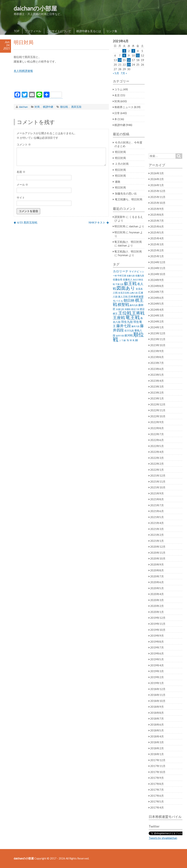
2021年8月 (157, 499)
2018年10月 (158, 701)
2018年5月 (157, 730)
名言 (117, 95)
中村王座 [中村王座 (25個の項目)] (122, 276)
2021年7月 (157, 505)
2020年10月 (158, 558)
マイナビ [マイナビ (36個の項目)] (134, 271)
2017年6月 (157, 796)
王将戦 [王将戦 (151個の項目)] (138, 313)
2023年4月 (157, 381)
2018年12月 (158, 689)
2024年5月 (157, 304)
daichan (23, 107)
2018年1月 (157, 754)
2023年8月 (157, 357)
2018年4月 (157, 736)
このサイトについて (59, 31)
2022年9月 (157, 422)
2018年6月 (157, 725)
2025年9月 (157, 209)
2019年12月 (158, 618)
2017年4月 (157, 807)
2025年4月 (157, 238)
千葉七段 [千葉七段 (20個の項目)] (119, 284)
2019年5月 (157, 659)
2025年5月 (157, 232)
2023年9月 (157, 351)
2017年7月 (157, 790)
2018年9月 (157, 707)
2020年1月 (157, 612)
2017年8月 (157, 784)
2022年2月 (157, 464)
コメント (24, 144)
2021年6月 (157, 511)
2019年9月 (157, 636)
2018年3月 (157, 742)
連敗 (118, 182)
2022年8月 (157, 428)
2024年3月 (157, 315)
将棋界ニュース (124, 107)
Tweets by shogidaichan (163, 838)
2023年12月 (158, 333)
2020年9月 (157, 564)
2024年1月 (157, 327)
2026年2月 (157, 179)
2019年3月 (157, 671)
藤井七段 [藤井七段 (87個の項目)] (124, 326)
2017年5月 (157, 801)
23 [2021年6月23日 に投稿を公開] (129, 65)
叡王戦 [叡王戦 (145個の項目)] (130, 283)
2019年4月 (157, 665)
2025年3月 (157, 244)
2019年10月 (158, 630)
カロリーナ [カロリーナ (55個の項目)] (121, 271)
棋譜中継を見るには (89, 31)
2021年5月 (157, 517)
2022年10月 (158, 416)
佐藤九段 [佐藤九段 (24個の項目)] (140, 276)
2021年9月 (157, 493)
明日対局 (120, 152)
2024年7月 (157, 292)
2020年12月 (158, 547)
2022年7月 (157, 434)
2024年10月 (158, 274)
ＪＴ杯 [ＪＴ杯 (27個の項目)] (122, 340)
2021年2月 (157, 535)
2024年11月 (158, 268)
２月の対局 (122, 164)
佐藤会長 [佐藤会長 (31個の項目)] (118, 279)
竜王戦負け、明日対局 (128, 242)
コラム (118, 89)
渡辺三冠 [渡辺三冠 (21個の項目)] (135, 309)
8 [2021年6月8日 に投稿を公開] (124, 55)
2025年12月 (158, 191)
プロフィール (33, 31)
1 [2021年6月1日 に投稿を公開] (124, 51)
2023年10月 (158, 345)
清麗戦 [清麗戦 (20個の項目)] (128, 309)
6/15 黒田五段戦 (27, 222)
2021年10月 (158, 487)
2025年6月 (157, 226)
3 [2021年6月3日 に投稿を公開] (133, 51)
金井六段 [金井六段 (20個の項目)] (120, 336)
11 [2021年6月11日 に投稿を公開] (138, 55)
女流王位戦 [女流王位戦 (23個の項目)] (124, 293)
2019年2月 (157, 677)
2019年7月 (157, 647)
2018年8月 (157, 713)
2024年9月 (157, 280)
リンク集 (112, 31)
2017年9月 (157, 778)
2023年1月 (157, 398)
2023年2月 (157, 393)
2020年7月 (157, 576)
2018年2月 (157, 748)
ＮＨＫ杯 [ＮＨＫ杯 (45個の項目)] (132, 340)
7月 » (124, 73)
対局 (37, 107)
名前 (21, 172)
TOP (17, 31)
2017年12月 (158, 760)
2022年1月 (157, 470)
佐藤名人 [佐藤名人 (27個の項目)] (128, 280)
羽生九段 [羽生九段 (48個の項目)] (127, 322)
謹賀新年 (120, 217)
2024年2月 (157, 321)
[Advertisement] (61, 83)
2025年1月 (157, 256)
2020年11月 (158, 553)
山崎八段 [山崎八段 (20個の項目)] (134, 293)
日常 (117, 113)
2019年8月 (157, 642)
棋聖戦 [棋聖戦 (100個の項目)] (123, 304)
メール (22, 185)
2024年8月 (157, 286)
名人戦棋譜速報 (23, 71)
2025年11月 (158, 197)
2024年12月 (158, 262)
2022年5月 (157, 446)
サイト (21, 197)
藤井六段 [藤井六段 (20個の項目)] (136, 326)
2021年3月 (157, 529)
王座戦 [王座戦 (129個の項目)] (119, 318)
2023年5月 (157, 375)
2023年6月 (157, 369)
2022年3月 (157, 458)
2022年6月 (157, 440)
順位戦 (64, 107)
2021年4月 (157, 523)
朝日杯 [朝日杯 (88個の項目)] (129, 300)
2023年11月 (158, 339)
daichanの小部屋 (35, 8)
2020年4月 (157, 594)
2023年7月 (157, 363)
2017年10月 (158, 772)
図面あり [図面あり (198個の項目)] (126, 288)
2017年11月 (158, 766)
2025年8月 (157, 215)
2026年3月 (157, 173)
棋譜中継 (48, 107)
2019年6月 (157, 653)
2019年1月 (157, 683)
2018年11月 (158, 695)
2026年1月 (157, 185)
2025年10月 (158, 203)
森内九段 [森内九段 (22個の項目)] (134, 305)
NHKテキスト (97, 222)
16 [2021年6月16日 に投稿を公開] (129, 60)
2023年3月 (157, 387)
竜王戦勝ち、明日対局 (129, 199)
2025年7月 (157, 221)
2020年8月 (157, 570)
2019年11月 (158, 624)
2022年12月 (158, 404)
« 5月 (116, 73)
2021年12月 (158, 475)
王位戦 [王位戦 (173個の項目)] (125, 313)
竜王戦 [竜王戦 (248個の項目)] (133, 317)
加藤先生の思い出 (126, 193)
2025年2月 (157, 250)
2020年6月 (157, 582)
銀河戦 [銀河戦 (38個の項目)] (129, 335)
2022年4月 (157, 452)
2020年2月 (157, 606)
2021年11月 (158, 481)
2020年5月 (157, 588)
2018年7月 (157, 719)
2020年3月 (157, 600)
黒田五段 (76, 107)
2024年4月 (157, 310)
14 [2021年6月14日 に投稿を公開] (120, 60)
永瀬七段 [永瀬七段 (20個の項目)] (120, 309)
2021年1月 (157, 541)
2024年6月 (157, 298)
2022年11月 (158, 410)
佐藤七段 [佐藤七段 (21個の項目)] (131, 276)
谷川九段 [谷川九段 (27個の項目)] (129, 331)
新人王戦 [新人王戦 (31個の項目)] (123, 297)
